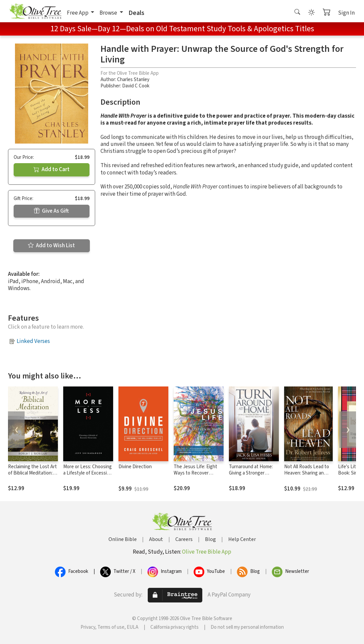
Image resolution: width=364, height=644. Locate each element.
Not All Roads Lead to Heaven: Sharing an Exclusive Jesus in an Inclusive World (307, 476)
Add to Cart (52, 169)
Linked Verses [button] (33, 341)
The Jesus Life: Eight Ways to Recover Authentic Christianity (197, 473)
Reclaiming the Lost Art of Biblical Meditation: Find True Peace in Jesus (32, 476)
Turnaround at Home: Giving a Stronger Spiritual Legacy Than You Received (251, 476)
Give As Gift (51, 211)
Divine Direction (135, 467)
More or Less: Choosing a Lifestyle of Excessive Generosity (88, 473)
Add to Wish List (51, 246)
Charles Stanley (133, 80)
